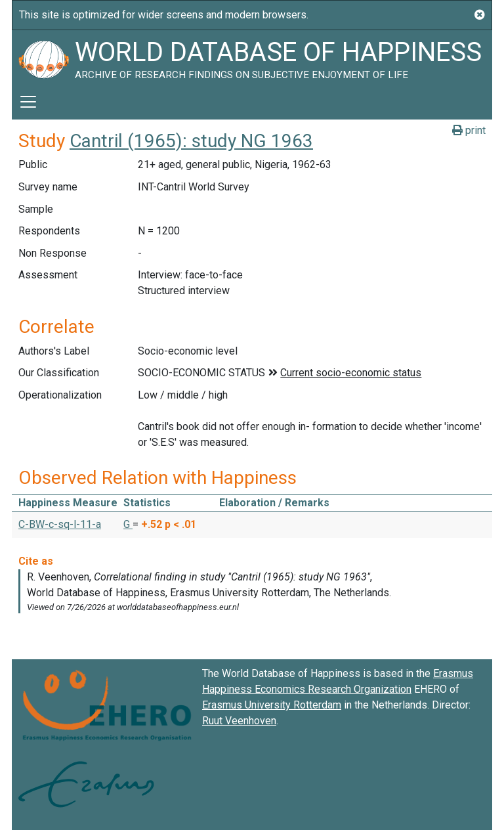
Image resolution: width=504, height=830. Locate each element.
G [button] (128, 524)
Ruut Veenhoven (239, 721)
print (469, 130)
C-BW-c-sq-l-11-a (60, 524)
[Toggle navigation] (28, 102)
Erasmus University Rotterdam (272, 705)
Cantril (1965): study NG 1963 (191, 141)
